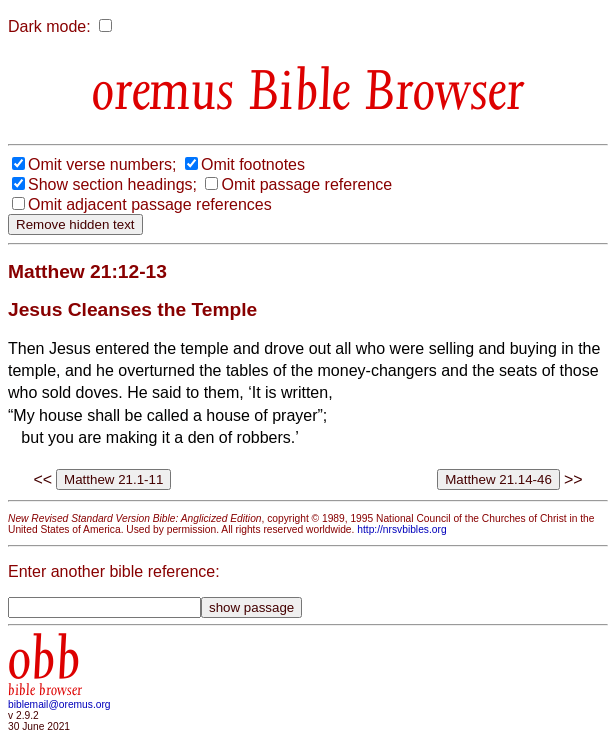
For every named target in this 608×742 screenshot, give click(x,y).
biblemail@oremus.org (59, 704)
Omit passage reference (306, 184)
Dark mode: (49, 26)
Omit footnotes (253, 164)
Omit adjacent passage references (150, 204)
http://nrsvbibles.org (401, 529)
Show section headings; (112, 184)
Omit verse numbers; (102, 164)
